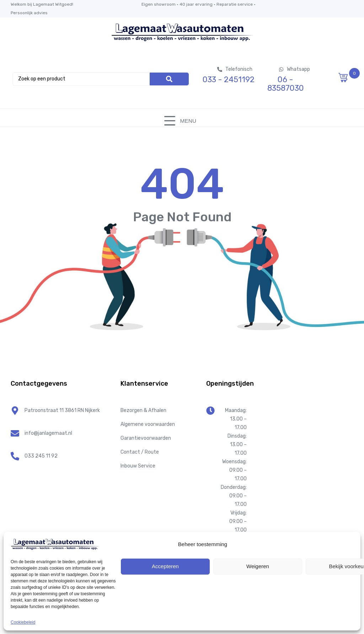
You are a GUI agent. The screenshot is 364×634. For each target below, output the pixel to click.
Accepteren (165, 566)
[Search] (169, 79)
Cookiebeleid (23, 622)
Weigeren (258, 566)
